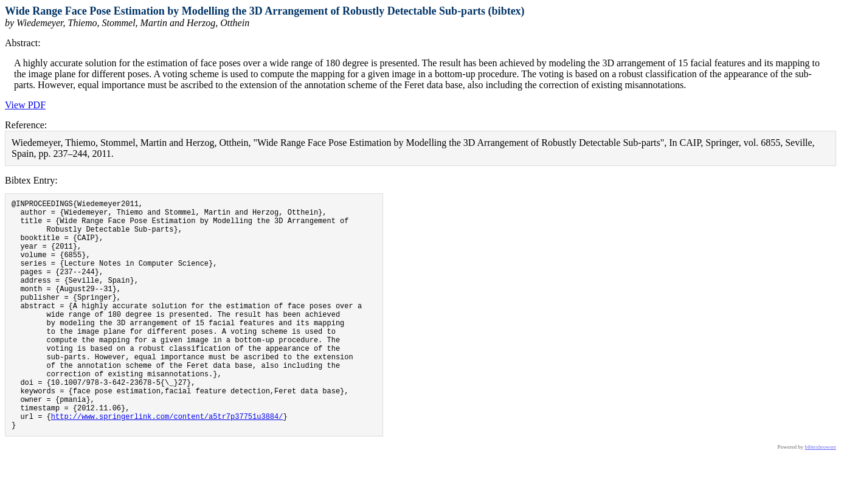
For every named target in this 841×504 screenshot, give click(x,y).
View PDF (25, 105)
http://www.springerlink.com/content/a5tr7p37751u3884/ (167, 464)
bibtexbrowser (821, 496)
